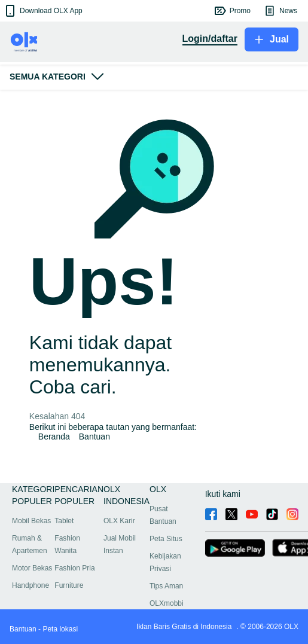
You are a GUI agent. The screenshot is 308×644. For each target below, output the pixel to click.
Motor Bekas (32, 568)
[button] (43, 11)
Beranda (54, 437)
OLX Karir (119, 521)
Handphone (31, 585)
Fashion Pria (74, 568)
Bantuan (94, 437)
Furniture (69, 585)
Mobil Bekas (31, 521)
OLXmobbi (167, 603)
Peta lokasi (60, 629)
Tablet (64, 521)
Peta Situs (166, 539)
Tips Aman (166, 586)
